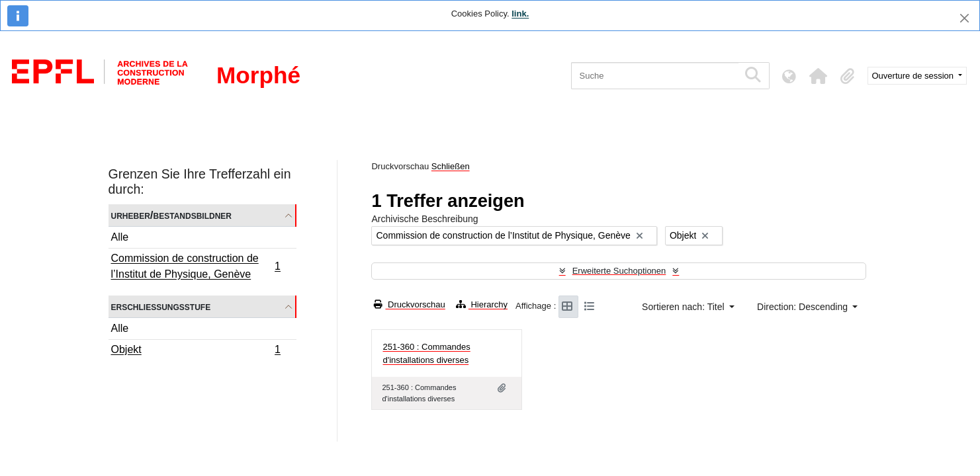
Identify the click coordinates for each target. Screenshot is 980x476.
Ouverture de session (914, 76)
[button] (819, 76)
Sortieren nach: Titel (684, 307)
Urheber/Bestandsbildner (172, 215)
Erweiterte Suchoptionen (619, 271)
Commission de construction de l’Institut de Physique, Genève (196, 266)
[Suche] (655, 76)
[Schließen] (964, 18)
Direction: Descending (804, 307)
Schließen (451, 166)
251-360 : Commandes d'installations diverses (426, 353)
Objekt (196, 351)
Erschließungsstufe (161, 306)
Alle (120, 237)
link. (520, 14)
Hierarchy (482, 304)
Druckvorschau (409, 304)
